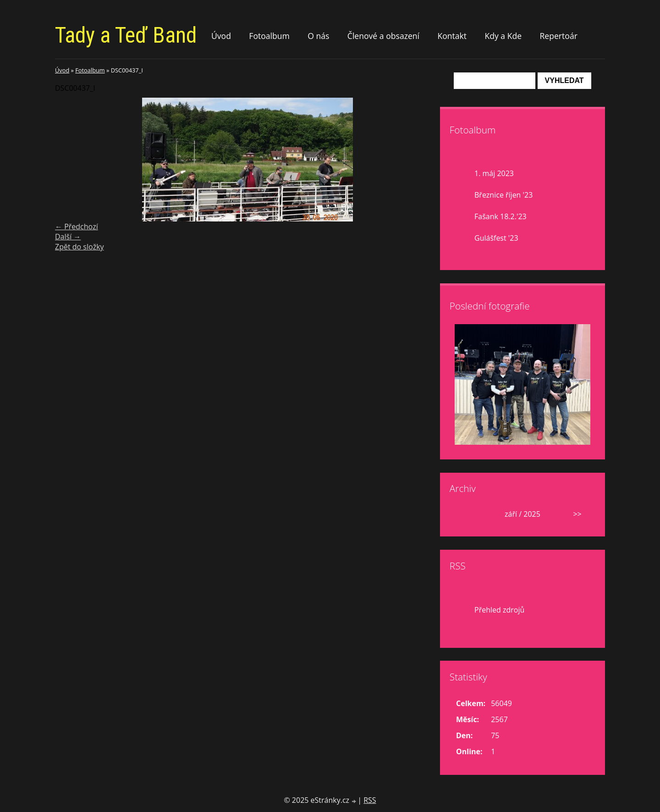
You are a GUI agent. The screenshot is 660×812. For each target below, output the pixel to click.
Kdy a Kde (503, 36)
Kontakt (452, 36)
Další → (68, 237)
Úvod (221, 36)
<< (467, 514)
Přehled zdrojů (499, 610)
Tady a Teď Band (126, 35)
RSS (370, 800)
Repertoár (558, 36)
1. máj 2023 (494, 173)
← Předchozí (77, 226)
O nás (318, 36)
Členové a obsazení (383, 36)
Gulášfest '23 (496, 238)
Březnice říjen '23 (503, 195)
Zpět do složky (80, 247)
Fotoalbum (269, 36)
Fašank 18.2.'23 (500, 216)
